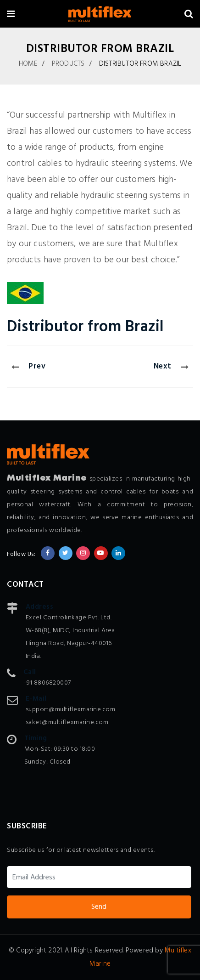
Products (68, 64)
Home (28, 64)
